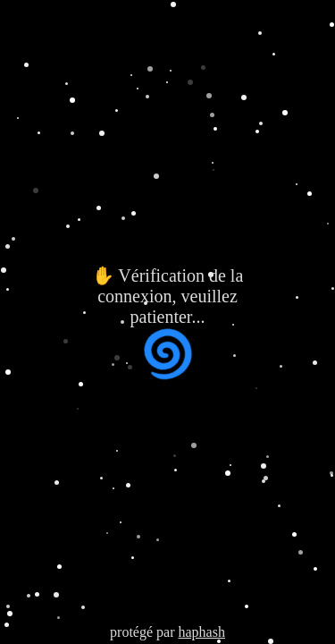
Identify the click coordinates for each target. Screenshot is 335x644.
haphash (201, 632)
